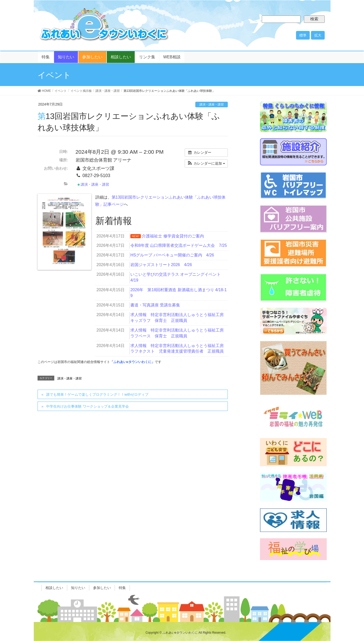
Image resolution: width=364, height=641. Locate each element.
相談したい (54, 588)
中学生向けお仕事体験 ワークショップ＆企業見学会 (88, 406)
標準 (303, 35)
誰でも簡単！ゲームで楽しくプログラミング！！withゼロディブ (97, 394)
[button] (206, 163)
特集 (122, 588)
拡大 (318, 35)
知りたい (78, 588)
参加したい (102, 588)
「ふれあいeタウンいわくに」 (132, 362)
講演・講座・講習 (212, 105)
